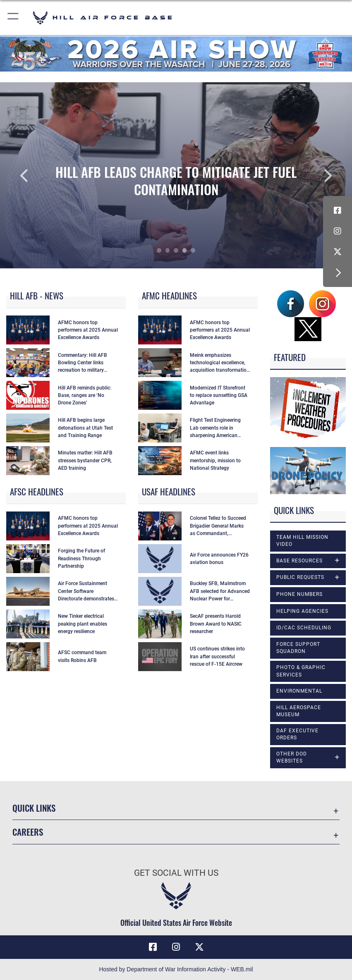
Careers (28, 832)
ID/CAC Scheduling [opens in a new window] (304, 628)
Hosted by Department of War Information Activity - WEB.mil (176, 969)
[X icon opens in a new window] (338, 252)
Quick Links (34, 808)
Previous (35, 175)
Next (317, 175)
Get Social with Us (176, 873)
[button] (13, 18)
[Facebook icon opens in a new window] (338, 210)
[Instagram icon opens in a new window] (338, 231)
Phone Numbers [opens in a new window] (299, 594)
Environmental (299, 691)
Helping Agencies (302, 611)
